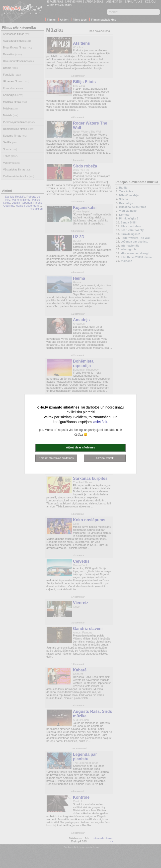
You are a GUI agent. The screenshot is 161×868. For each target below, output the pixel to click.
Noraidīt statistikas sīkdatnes (56, 458)
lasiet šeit (100, 422)
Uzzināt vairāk (105, 458)
